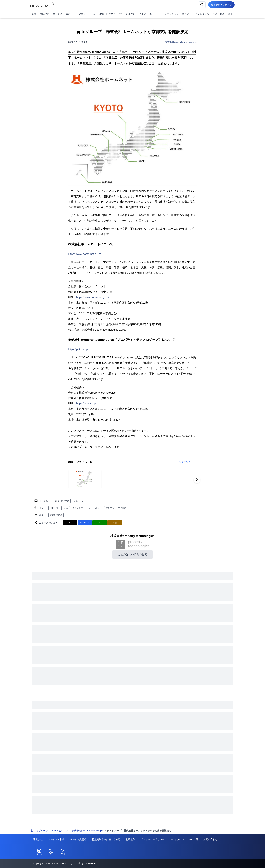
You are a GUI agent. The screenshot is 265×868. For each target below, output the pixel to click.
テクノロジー (79, 508)
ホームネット (95, 508)
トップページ (39, 831)
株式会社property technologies (181, 42)
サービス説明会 (78, 839)
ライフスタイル (201, 14)
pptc (66, 508)
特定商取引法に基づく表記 (106, 839)
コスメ (186, 14)
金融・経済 (219, 14)
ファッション (172, 14)
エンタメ (57, 14)
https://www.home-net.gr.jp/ (84, 254)
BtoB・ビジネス (107, 14)
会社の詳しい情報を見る (132, 554)
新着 (34, 14)
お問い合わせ (210, 839)
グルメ (142, 14)
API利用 (194, 839)
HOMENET (55, 508)
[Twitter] (51, 852)
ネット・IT (155, 14)
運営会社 (38, 839)
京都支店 (110, 508)
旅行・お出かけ (127, 14)
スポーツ (70, 14)
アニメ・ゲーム (87, 14)
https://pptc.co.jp (78, 349)
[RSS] (63, 852)
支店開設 (122, 508)
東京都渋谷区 (56, 515)
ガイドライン (177, 839)
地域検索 (45, 14)
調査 (230, 14)
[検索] (202, 5)
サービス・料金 (56, 839)
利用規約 (130, 839)
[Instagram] (39, 852)
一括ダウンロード (186, 462)
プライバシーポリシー (152, 839)
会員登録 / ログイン (221, 5)
